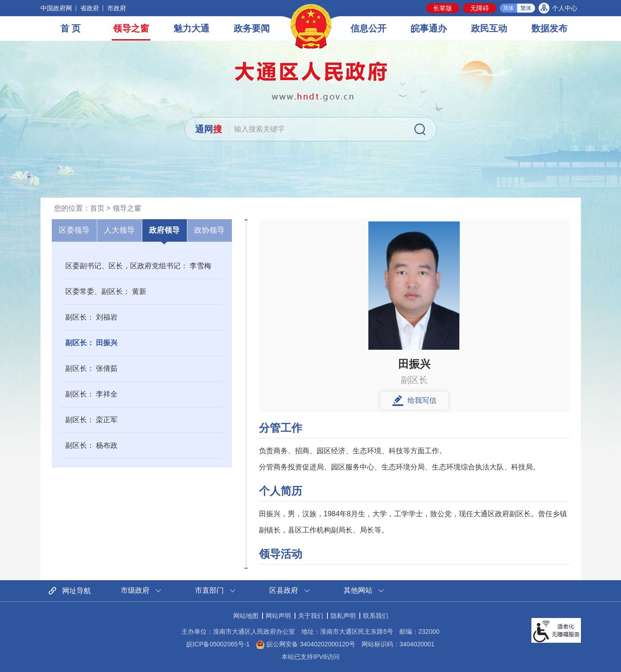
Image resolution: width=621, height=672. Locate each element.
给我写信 (422, 400)
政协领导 (209, 230)
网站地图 (246, 616)
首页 (97, 208)
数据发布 (549, 28)
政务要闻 (252, 28)
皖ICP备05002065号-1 (218, 644)
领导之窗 (131, 28)
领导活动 (281, 554)
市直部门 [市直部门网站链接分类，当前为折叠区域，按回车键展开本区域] (209, 590)
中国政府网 (56, 8)
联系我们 (376, 616)
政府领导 (164, 230)
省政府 (90, 8)
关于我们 (311, 616)
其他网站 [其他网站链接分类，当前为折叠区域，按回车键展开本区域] (358, 590)
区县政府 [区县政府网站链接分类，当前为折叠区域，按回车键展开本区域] (284, 590)
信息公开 (368, 28)
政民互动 (489, 28)
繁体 (526, 8)
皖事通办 (429, 28)
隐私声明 (343, 616)
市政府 (117, 8)
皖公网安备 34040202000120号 (306, 644)
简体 (508, 8)
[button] (443, 8)
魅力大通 (191, 28)
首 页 (71, 28)
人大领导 (119, 230)
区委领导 (74, 230)
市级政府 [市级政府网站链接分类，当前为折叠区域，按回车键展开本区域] (135, 590)
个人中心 (565, 8)
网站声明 (278, 616)
